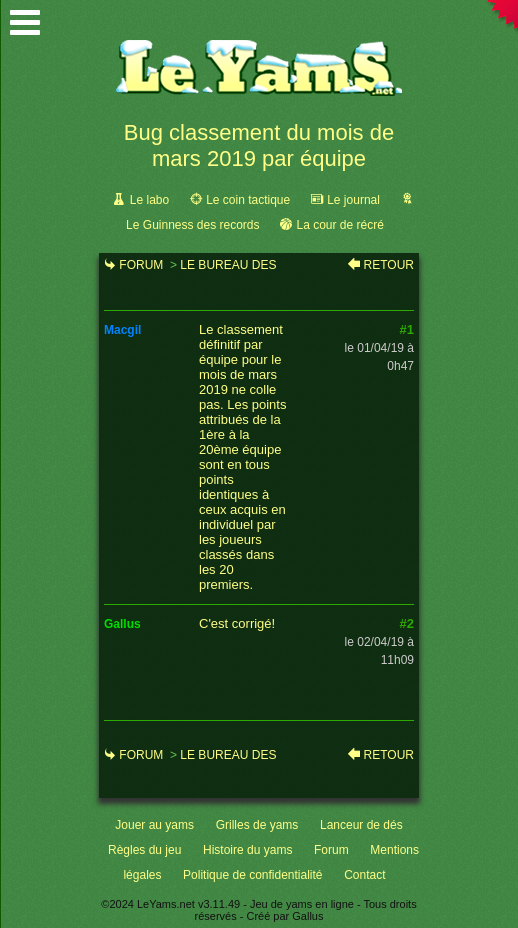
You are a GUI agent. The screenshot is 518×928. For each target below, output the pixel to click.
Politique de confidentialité (252, 875)
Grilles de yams (257, 825)
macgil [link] (122, 330)
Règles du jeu (144, 850)
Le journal (353, 200)
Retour (389, 265)
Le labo (149, 200)
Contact (364, 875)
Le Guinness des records (192, 225)
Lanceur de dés (361, 825)
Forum (141, 265)
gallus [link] (122, 624)
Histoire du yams (247, 850)
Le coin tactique (248, 200)
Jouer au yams (154, 825)
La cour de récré (339, 225)
